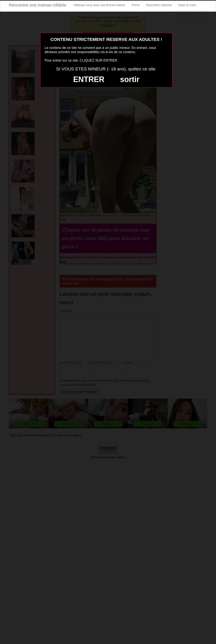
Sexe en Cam (187, 5)
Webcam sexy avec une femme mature (99, 5)
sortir (130, 79)
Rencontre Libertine (159, 5)
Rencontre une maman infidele (38, 5)
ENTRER (89, 79)
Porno (136, 5)
